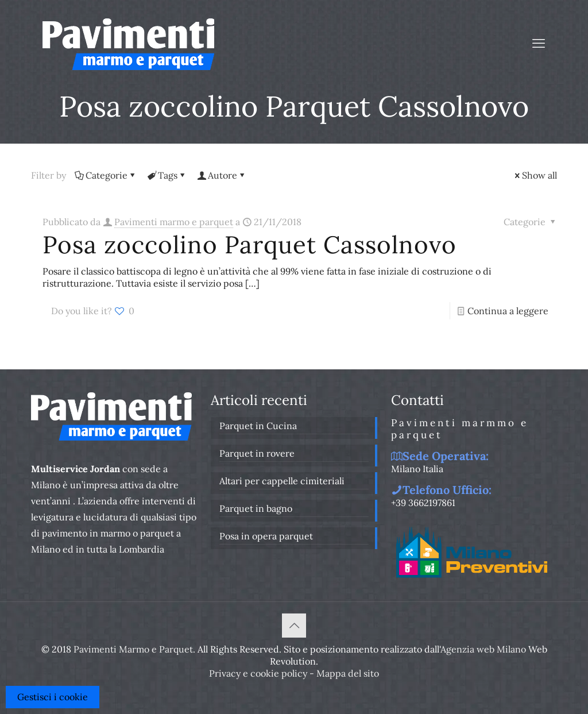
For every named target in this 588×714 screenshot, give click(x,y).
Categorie (106, 175)
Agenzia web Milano (483, 649)
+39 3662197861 (423, 503)
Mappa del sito (348, 673)
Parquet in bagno (256, 508)
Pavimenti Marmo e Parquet (133, 649)
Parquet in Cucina (258, 426)
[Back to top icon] (294, 626)
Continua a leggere (508, 311)
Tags (167, 175)
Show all (535, 175)
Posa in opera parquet (266, 536)
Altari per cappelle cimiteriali (282, 481)
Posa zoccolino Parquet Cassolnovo (249, 245)
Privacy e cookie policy (258, 673)
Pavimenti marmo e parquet (174, 222)
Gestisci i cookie (53, 697)
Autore (222, 175)
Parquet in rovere (257, 453)
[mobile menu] (539, 43)
